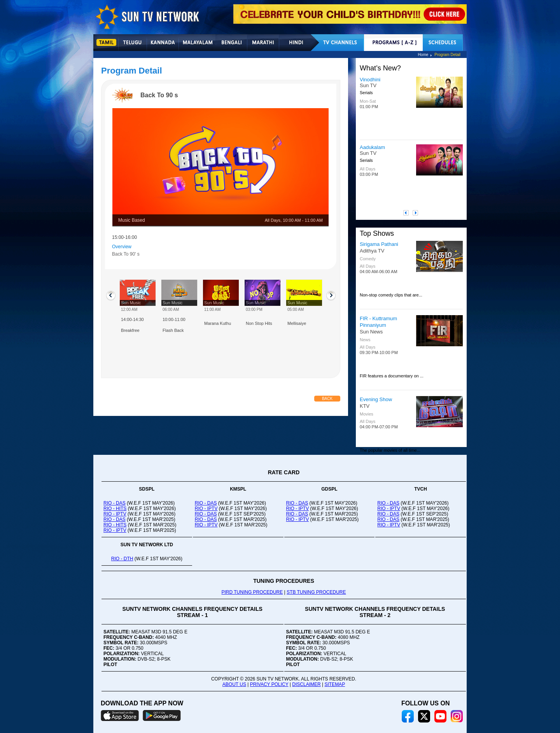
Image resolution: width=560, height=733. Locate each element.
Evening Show (376, 399)
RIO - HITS (115, 509)
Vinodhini (370, 80)
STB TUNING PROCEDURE (316, 592)
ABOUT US (234, 684)
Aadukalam (372, 147)
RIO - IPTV (115, 514)
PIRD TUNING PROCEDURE (252, 592)
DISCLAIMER (306, 684)
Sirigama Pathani (379, 244)
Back (327, 399)
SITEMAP (335, 684)
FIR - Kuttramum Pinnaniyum (378, 322)
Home (423, 55)
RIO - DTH (122, 559)
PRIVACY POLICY (269, 684)
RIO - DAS (115, 503)
